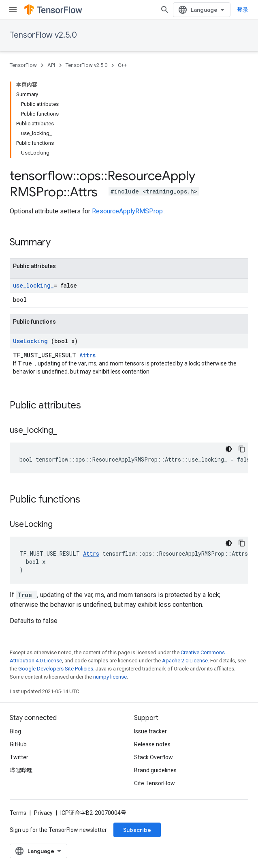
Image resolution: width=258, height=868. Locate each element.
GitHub (18, 744)
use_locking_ (33, 285)
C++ (122, 65)
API (51, 65)
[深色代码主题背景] (229, 449)
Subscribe (137, 830)
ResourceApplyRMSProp (128, 211)
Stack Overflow (154, 757)
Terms (18, 813)
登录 (243, 10)
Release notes (152, 744)
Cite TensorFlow (155, 783)
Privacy (43, 813)
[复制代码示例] (242, 449)
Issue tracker (150, 731)
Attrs (87, 355)
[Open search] (165, 10)
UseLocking (32, 341)
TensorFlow (23, 65)
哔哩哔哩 (21, 770)
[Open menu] (13, 10)
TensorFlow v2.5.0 (43, 35)
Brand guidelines (155, 770)
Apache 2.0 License (185, 661)
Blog (15, 731)
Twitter (19, 757)
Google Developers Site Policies (56, 669)
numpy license (110, 677)
